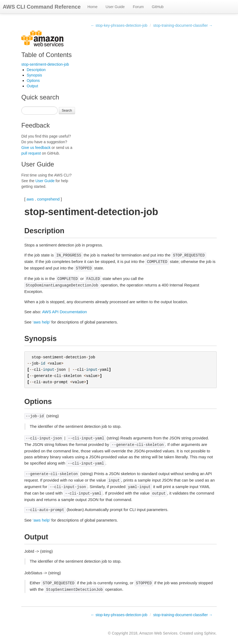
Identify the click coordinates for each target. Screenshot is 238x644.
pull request (31, 153)
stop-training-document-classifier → (183, 25)
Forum (138, 7)
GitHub (158, 7)
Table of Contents (47, 55)
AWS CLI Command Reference (42, 7)
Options (33, 81)
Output (32, 86)
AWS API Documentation (64, 312)
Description (36, 70)
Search (67, 111)
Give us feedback (36, 148)
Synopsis (34, 75)
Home (92, 7)
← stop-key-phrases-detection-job (119, 25)
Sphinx (210, 633)
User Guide (115, 7)
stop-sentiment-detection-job (45, 64)
